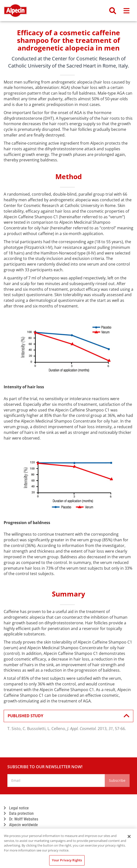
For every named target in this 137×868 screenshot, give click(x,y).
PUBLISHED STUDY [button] (66, 716)
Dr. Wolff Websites (21, 819)
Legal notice (16, 808)
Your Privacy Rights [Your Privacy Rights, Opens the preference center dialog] (67, 860)
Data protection (19, 813)
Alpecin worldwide (21, 825)
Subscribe (117, 780)
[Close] (129, 836)
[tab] (68, 716)
